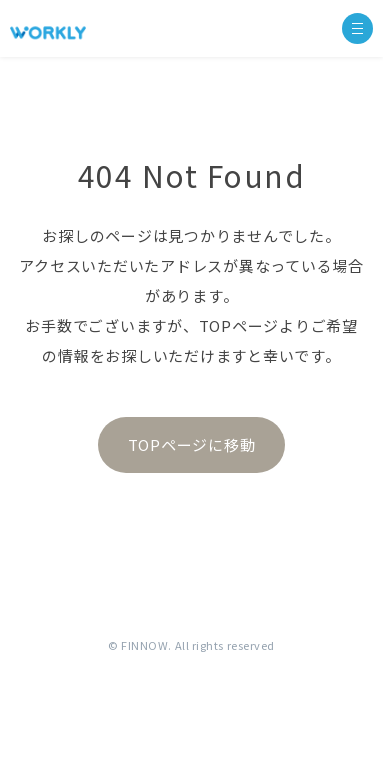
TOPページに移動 (192, 444)
